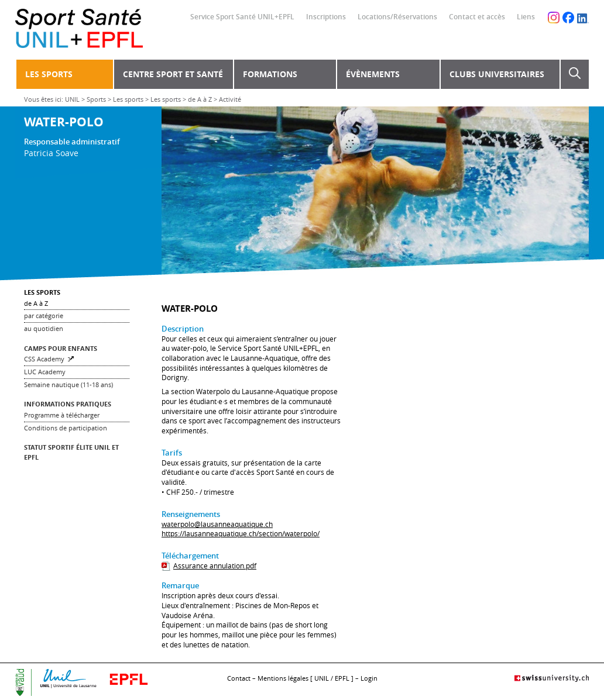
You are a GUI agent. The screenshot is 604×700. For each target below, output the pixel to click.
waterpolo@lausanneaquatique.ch (217, 524)
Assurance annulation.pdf (215, 566)
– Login (366, 678)
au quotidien (44, 328)
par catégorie (44, 315)
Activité (230, 99)
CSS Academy (44, 359)
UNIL (72, 99)
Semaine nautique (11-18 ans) (68, 385)
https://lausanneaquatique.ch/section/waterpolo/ (241, 534)
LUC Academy (45, 372)
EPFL (342, 678)
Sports (96, 99)
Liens (526, 17)
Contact (239, 678)
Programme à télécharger (62, 415)
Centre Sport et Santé (173, 74)
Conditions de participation (66, 428)
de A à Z (200, 99)
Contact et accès (477, 17)
